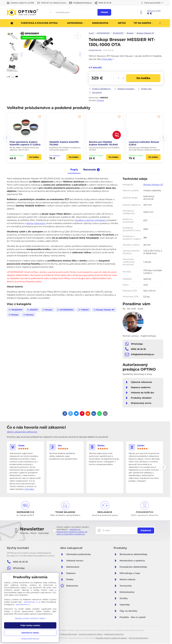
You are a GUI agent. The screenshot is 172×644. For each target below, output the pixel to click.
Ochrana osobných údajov (91, 634)
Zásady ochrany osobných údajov (30, 618)
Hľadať (104, 12)
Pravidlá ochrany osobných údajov (111, 638)
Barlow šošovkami (36, 223)
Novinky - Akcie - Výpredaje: (35, 533)
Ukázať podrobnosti (30, 639)
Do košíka (143, 78)
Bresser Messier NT (153, 185)
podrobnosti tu (31, 602)
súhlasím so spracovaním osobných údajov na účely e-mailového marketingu (72, 532)
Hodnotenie (95, 50)
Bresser (101, 100)
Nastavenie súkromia (114, 634)
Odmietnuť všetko (30, 633)
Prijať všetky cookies (30, 625)
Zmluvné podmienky (139, 638)
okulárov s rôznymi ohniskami (91, 220)
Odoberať (146, 530)
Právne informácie (69, 634)
